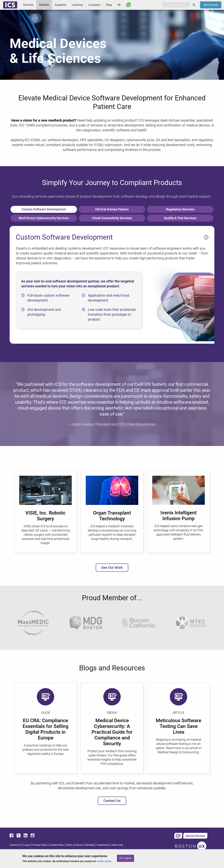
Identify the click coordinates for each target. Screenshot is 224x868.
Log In (27, 845)
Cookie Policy (57, 845)
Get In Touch (211, 5)
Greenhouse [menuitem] (128, 5)
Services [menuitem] (28, 5)
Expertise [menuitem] (61, 5)
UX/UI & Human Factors (112, 209)
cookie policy (104, 861)
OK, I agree (125, 858)
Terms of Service (74, 845)
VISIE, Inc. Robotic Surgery (45, 516)
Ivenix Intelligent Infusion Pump (178, 516)
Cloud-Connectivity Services (112, 218)
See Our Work (112, 568)
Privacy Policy (40, 845)
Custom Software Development (44, 209)
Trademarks (103, 845)
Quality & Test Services (180, 218)
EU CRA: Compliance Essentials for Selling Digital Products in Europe (45, 729)
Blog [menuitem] (109, 5)
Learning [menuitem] (77, 5)
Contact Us (112, 801)
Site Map (90, 845)
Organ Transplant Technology (112, 516)
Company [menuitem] (94, 5)
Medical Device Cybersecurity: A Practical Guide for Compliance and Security (112, 732)
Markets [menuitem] (44, 5)
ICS (10, 5)
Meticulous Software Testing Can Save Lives (178, 726)
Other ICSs (117, 845)
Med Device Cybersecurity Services (44, 218)
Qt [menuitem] (119, 5)
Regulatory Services (180, 209)
